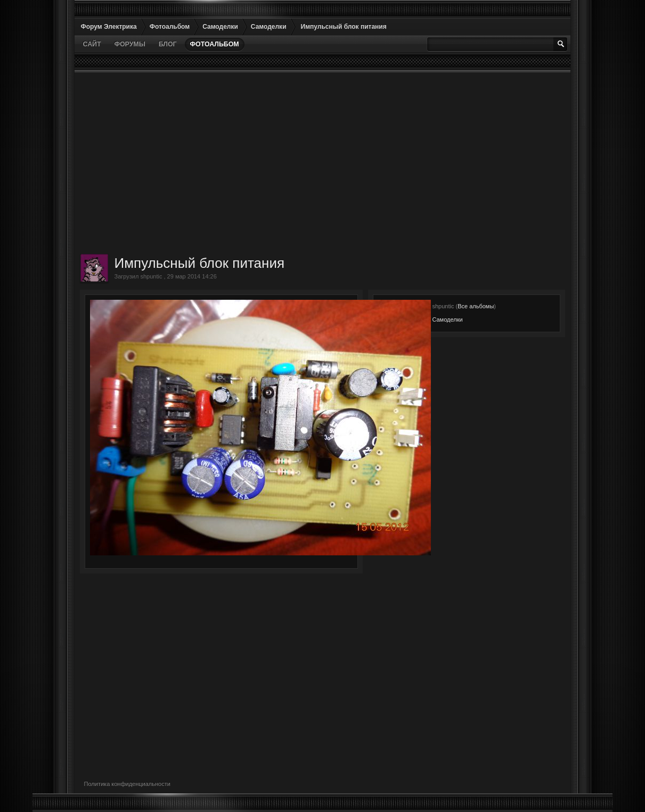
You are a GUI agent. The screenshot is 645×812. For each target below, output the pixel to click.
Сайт (92, 44)
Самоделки (447, 319)
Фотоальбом (215, 44)
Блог (168, 44)
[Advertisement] (323, 163)
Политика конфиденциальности (127, 784)
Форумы (129, 44)
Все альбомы (476, 306)
